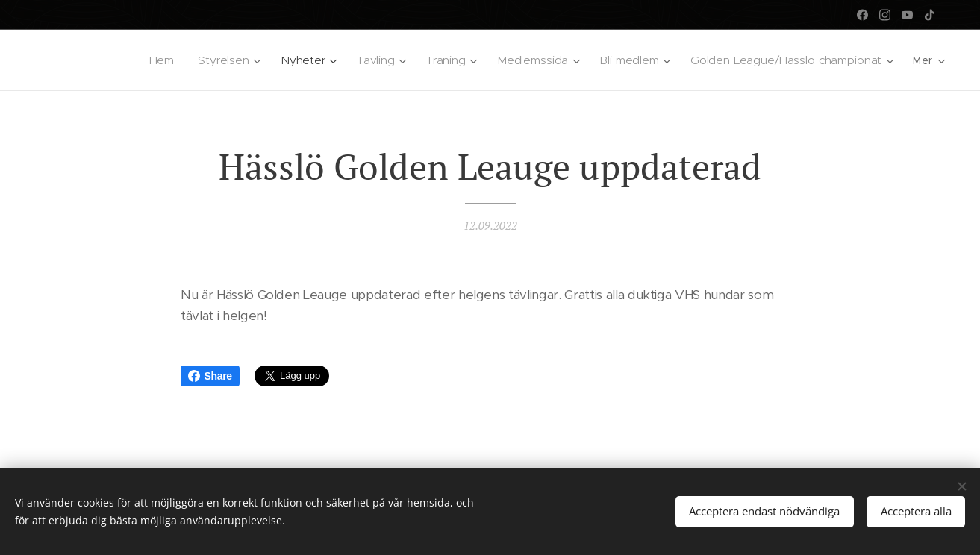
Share (210, 376)
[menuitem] (165, 60)
